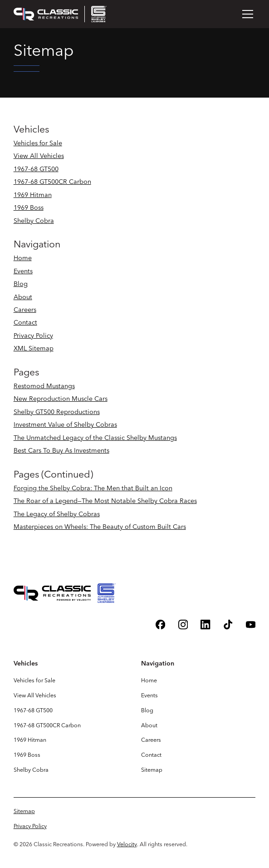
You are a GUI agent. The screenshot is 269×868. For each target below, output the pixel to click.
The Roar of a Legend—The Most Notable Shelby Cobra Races (105, 501)
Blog (21, 284)
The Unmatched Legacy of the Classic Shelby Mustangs (95, 438)
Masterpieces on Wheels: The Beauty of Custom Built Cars (100, 527)
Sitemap (152, 770)
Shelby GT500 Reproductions (57, 412)
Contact (25, 322)
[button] (246, 14)
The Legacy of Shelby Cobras (57, 514)
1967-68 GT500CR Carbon (52, 182)
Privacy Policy (33, 335)
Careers (25, 310)
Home (23, 258)
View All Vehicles (39, 156)
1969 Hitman (33, 195)
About (23, 297)
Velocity (127, 844)
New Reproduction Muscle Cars (61, 399)
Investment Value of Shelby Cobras (65, 424)
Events (23, 271)
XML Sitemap (34, 348)
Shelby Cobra (34, 221)
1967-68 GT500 (36, 169)
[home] (60, 14)
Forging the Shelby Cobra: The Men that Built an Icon (93, 488)
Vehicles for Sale (38, 143)
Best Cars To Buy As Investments (61, 450)
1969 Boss (29, 207)
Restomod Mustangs (44, 386)
